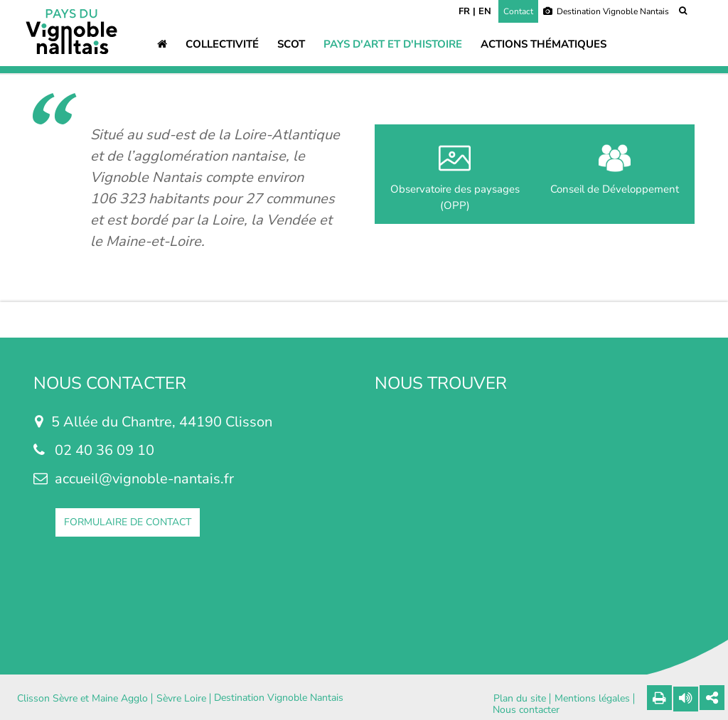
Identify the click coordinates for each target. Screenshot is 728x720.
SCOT (291, 44)
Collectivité (222, 44)
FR (464, 11)
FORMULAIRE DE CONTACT (128, 522)
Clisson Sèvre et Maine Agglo (82, 699)
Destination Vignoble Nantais (606, 11)
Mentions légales (592, 699)
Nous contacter (526, 710)
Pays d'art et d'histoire (393, 44)
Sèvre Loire (181, 699)
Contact (518, 11)
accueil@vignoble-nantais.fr (144, 479)
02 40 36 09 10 (105, 450)
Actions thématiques (544, 44)
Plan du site (520, 699)
